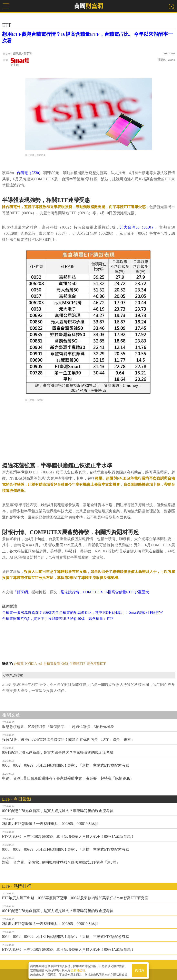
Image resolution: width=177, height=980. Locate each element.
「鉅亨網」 (22, 592)
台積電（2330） (30, 173)
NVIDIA (31, 664)
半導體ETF (77, 664)
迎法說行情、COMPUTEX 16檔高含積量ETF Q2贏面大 (105, 592)
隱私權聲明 (78, 970)
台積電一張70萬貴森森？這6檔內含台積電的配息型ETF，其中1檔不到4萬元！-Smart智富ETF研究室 (82, 613)
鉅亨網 (20, 62)
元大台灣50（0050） (137, 227)
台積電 (19, 664)
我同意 (139, 970)
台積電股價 (52, 664)
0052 (65, 664)
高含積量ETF (96, 664)
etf (40, 664)
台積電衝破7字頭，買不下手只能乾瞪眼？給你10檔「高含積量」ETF (58, 619)
